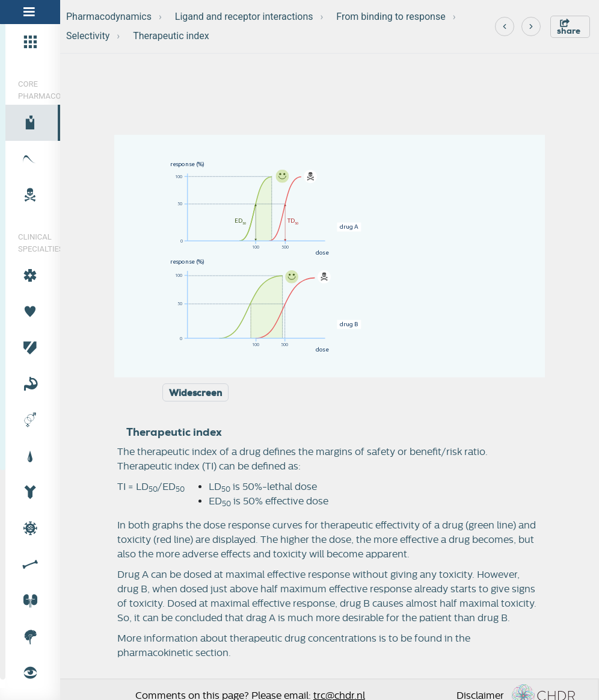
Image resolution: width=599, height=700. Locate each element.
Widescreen (195, 393)
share (569, 27)
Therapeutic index (171, 36)
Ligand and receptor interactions (244, 17)
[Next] (531, 26)
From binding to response (391, 17)
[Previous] (505, 26)
